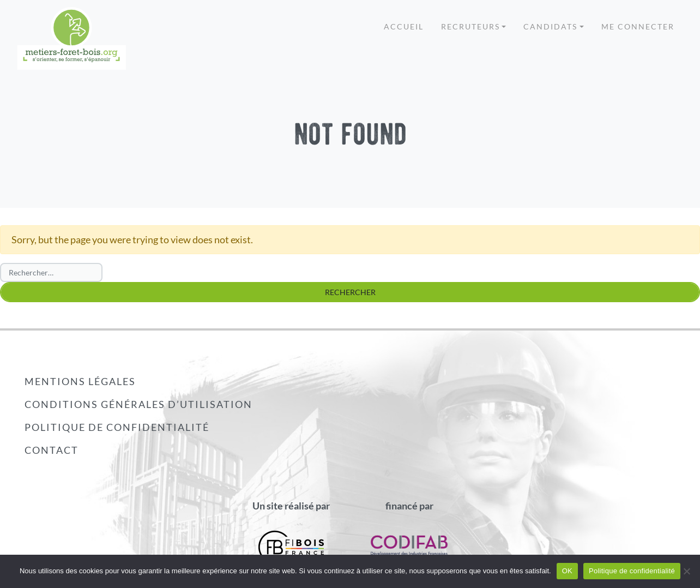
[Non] (686, 571)
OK (567, 571)
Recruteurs (470, 26)
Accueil (404, 26)
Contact (52, 450)
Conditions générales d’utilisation (138, 404)
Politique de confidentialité (117, 427)
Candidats (550, 26)
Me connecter (638, 26)
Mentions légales (80, 381)
